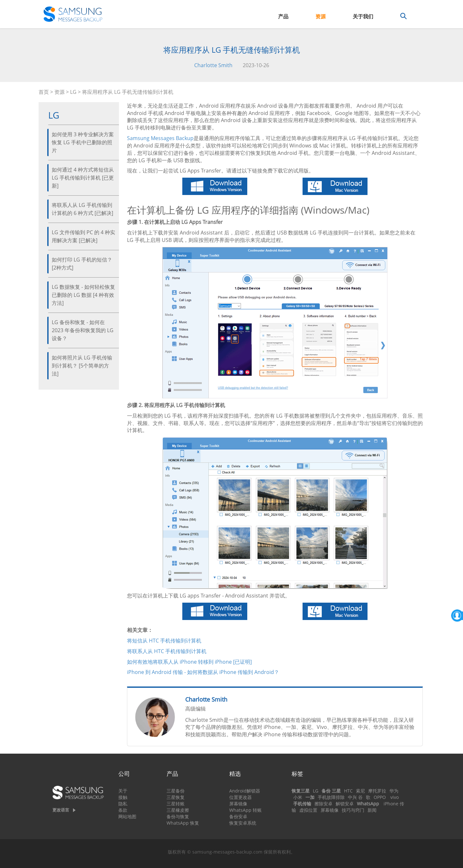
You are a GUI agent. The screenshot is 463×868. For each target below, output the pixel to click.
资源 (321, 16)
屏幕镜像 (238, 804)
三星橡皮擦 (178, 810)
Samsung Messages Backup (160, 138)
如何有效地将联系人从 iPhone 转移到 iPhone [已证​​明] (189, 662)
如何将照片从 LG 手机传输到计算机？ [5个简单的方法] (82, 366)
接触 (123, 797)
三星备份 (176, 791)
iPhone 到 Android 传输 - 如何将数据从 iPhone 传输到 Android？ (203, 672)
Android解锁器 (245, 791)
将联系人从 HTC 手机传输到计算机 (167, 651)
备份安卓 (238, 816)
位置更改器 (241, 797)
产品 (283, 16)
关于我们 (363, 16)
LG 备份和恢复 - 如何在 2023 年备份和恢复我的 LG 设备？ (83, 330)
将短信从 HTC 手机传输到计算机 (164, 641)
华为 (394, 791)
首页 (44, 92)
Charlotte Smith (213, 65)
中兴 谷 (355, 797)
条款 (123, 810)
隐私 (123, 804)
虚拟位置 (308, 810)
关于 (123, 791)
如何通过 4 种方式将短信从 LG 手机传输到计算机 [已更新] (83, 178)
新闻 (372, 810)
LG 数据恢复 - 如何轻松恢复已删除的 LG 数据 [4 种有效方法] (83, 295)
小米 (298, 797)
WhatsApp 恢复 (183, 823)
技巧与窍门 (353, 810)
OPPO (380, 797)
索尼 (360, 791)
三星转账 (176, 804)
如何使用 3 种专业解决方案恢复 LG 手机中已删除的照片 (83, 142)
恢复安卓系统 (243, 823)
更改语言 (61, 810)
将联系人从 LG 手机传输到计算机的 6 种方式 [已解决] (82, 209)
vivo (395, 797)
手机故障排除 (331, 797)
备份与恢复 (178, 816)
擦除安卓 (323, 804)
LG (73, 92)
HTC (348, 791)
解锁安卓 (345, 804)
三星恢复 (176, 797)
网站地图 (127, 816)
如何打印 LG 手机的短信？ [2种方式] (82, 264)
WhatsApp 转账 (245, 810)
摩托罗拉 (377, 791)
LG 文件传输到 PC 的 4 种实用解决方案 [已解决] (83, 236)
